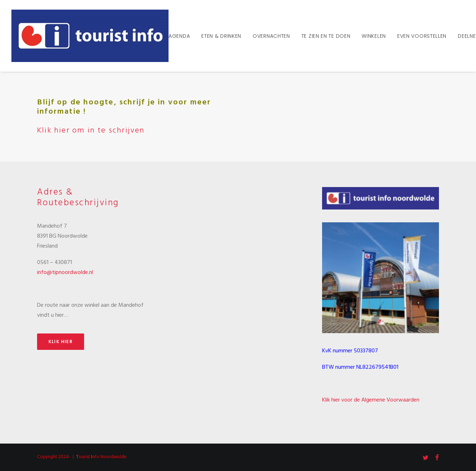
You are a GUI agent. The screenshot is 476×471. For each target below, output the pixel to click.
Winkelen (374, 36)
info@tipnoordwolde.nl (65, 273)
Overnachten (271, 36)
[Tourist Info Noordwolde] (90, 36)
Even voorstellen (422, 36)
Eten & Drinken (221, 36)
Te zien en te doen (326, 36)
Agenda (179, 36)
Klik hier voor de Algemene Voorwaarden (371, 400)
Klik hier (61, 341)
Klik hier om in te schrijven (91, 131)
